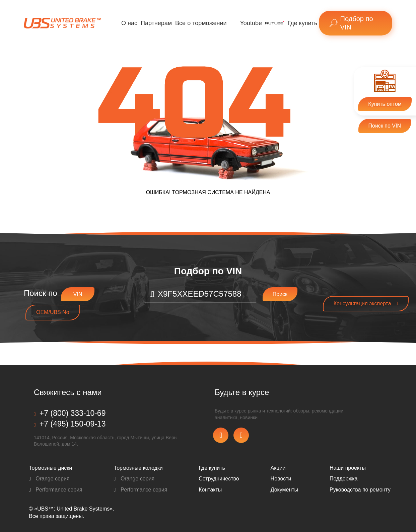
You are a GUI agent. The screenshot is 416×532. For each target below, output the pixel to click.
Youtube (251, 23)
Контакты (210, 490)
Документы (284, 490)
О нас (129, 23)
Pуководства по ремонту (360, 490)
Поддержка (343, 479)
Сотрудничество (219, 479)
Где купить (303, 23)
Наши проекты (348, 468)
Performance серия (56, 490)
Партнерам (156, 23)
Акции (278, 468)
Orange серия (49, 479)
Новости (281, 479)
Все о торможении (201, 23)
